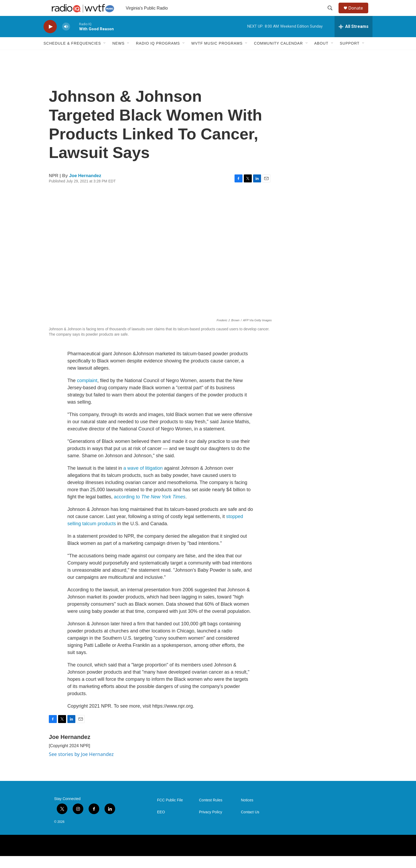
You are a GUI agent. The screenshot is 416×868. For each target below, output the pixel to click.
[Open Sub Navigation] (105, 55)
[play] (50, 39)
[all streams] (354, 39)
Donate (359, 14)
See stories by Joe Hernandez (81, 766)
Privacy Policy (211, 824)
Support (350, 55)
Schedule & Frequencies (72, 55)
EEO (161, 824)
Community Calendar (278, 55)
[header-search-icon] (332, 14)
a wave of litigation (143, 480)
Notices (247, 812)
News (118, 55)
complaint (87, 392)
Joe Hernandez (85, 188)
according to (150, 509)
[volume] (66, 39)
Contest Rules (211, 812)
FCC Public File (170, 812)
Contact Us (250, 824)
